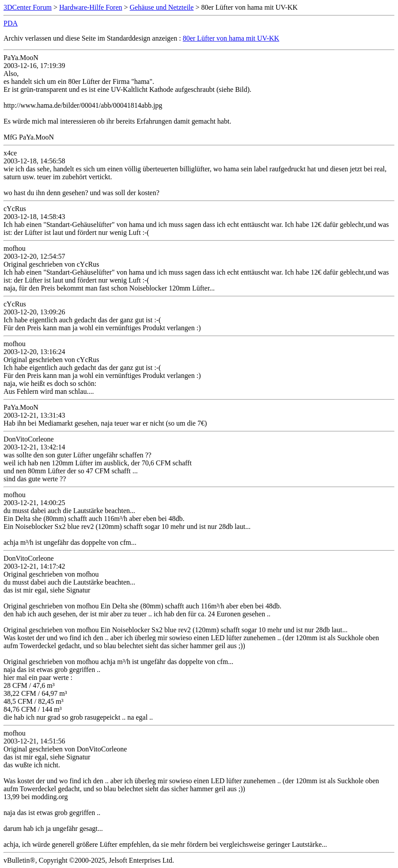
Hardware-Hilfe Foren (91, 7)
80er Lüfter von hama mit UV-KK (231, 38)
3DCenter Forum (28, 7)
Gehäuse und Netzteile (162, 7)
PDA (11, 23)
